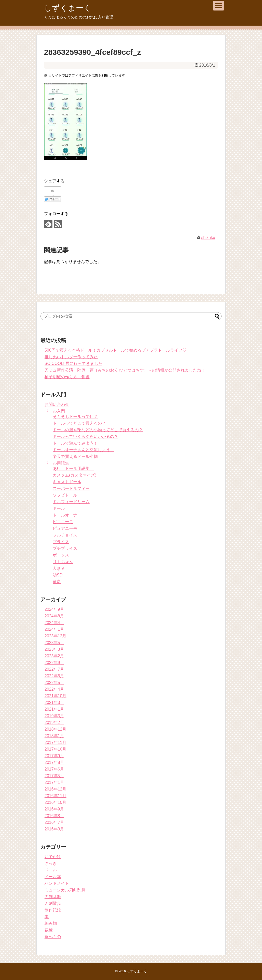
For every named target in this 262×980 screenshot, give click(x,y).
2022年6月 (54, 676)
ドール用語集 (57, 463)
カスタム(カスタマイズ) (75, 475)
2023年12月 (55, 636)
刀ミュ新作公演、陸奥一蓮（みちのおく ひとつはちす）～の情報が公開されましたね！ (125, 370)
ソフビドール (65, 495)
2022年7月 (54, 669)
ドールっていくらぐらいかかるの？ (85, 436)
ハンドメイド (57, 883)
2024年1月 (54, 629)
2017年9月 (54, 756)
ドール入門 (55, 411)
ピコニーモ (63, 522)
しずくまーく (68, 8)
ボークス (61, 555)
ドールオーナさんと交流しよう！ (83, 450)
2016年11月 (55, 796)
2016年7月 (54, 822)
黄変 (57, 582)
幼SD (58, 575)
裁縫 (49, 930)
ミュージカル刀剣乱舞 (65, 890)
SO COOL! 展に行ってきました (73, 363)
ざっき (51, 863)
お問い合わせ (57, 404)
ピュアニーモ (65, 528)
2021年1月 (54, 709)
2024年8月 (54, 616)
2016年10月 (55, 802)
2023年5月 (54, 643)
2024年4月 (54, 623)
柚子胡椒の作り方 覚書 (67, 377)
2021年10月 (55, 696)
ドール (59, 508)
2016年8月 (54, 816)
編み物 (51, 923)
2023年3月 (54, 649)
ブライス (61, 542)
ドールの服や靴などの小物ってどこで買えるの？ (98, 430)
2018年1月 (54, 736)
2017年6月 (54, 769)
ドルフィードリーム (71, 502)
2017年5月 (54, 776)
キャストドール (67, 482)
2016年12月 (55, 789)
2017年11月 (55, 742)
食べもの (53, 937)
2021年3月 (54, 703)
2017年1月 (54, 782)
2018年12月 (55, 729)
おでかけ (53, 857)
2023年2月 (54, 656)
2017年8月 (54, 762)
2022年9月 (54, 663)
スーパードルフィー (71, 488)
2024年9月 (54, 609)
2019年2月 (54, 723)
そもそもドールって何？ (75, 417)
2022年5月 (54, 683)
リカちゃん (63, 562)
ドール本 (53, 877)
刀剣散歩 (53, 903)
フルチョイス (65, 535)
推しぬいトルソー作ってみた (71, 357)
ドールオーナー (67, 515)
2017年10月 (55, 749)
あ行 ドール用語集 (73, 468)
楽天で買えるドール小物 (75, 456)
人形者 (59, 568)
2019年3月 (54, 716)
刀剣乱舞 (53, 897)
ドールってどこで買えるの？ (79, 423)
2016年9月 (54, 809)
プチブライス (65, 548)
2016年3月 (54, 829)
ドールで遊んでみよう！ (75, 443)
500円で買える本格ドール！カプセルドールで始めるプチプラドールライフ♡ (116, 350)
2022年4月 (54, 689)
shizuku (208, 238)
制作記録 (53, 910)
